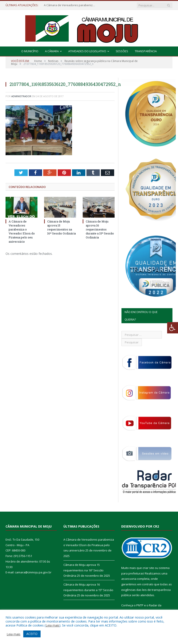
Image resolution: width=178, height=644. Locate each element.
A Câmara (52, 51)
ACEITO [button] (32, 634)
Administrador (21, 96)
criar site (148, 568)
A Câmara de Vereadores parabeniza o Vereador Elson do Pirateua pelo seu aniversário (70, 5)
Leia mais (53, 625)
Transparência (146, 51)
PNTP (140, 605)
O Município (30, 51)
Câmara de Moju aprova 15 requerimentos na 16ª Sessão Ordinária (62, 227)
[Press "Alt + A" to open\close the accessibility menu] (173, 328)
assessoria (129, 579)
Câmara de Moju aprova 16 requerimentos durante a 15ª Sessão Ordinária (100, 229)
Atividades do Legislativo (87, 51)
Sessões (122, 51)
